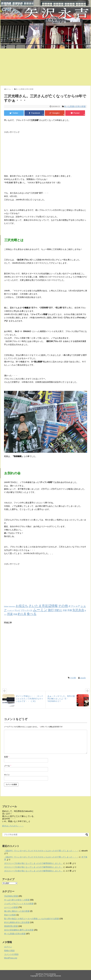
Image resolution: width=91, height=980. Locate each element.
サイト (7, 775)
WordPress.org (11, 958)
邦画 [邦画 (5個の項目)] (15, 614)
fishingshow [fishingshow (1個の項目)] (12, 606)
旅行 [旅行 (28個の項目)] (51, 610)
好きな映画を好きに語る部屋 (17, 922)
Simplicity (53, 974)
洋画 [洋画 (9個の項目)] (70, 610)
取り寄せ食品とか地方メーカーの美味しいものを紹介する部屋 (32, 919)
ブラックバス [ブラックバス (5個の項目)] (27, 610)
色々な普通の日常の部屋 (75, 106)
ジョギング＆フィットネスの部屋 (19, 904)
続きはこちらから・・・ (13, 826)
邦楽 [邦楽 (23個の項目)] (10, 614)
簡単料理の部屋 (11, 926)
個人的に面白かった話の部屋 (17, 911)
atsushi (83, 678)
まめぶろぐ (13, 4)
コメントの (11, 954)
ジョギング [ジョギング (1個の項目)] (11, 611)
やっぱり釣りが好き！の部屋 (17, 900)
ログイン (8, 947)
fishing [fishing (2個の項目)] (6, 606)
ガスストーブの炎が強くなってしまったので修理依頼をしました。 (33, 863)
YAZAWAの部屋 (11, 896)
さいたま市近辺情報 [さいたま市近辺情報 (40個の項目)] (43, 606)
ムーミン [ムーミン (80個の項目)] (40, 610)
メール (8, 766)
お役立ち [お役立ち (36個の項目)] (22, 606)
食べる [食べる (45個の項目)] (32, 614)
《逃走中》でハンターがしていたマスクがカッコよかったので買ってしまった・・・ (41, 851)
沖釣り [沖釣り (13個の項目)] (58, 610)
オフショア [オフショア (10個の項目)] (74, 606)
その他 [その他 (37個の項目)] (63, 606)
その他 (73, 678)
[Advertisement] (45, 67)
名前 (7, 757)
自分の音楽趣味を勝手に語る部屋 (19, 930)
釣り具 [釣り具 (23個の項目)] (22, 614)
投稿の (9, 951)
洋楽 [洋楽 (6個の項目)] (65, 610)
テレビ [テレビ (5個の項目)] (17, 610)
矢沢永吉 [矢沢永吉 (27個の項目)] (78, 610)
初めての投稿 (10, 915)
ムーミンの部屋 (11, 907)
